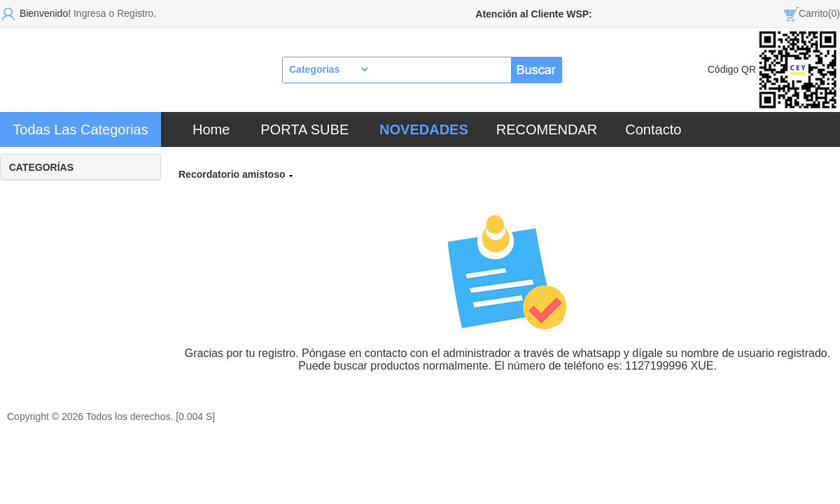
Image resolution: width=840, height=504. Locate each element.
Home (211, 129)
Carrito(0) (819, 13)
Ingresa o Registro (113, 13)
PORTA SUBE (304, 129)
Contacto (653, 129)
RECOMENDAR (547, 129)
